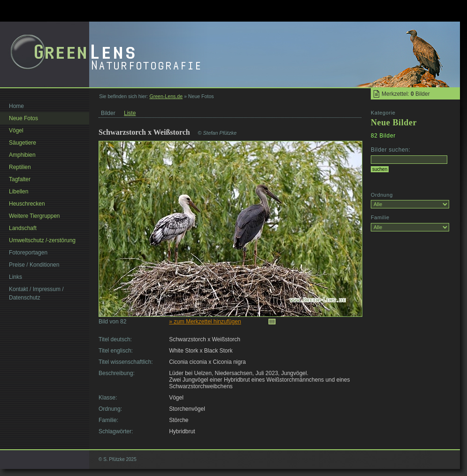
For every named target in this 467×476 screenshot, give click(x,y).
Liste (130, 113)
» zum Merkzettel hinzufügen (205, 322)
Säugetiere (23, 143)
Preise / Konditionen (34, 265)
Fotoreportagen (28, 253)
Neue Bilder (394, 123)
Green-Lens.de (166, 96)
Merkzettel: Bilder (406, 94)
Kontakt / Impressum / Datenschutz (36, 293)
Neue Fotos (23, 118)
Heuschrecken (27, 204)
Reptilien (20, 167)
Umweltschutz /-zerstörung (42, 240)
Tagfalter (20, 179)
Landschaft (23, 228)
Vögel (16, 131)
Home (16, 106)
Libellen (19, 192)
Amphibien (22, 155)
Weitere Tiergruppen (34, 216)
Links (15, 277)
